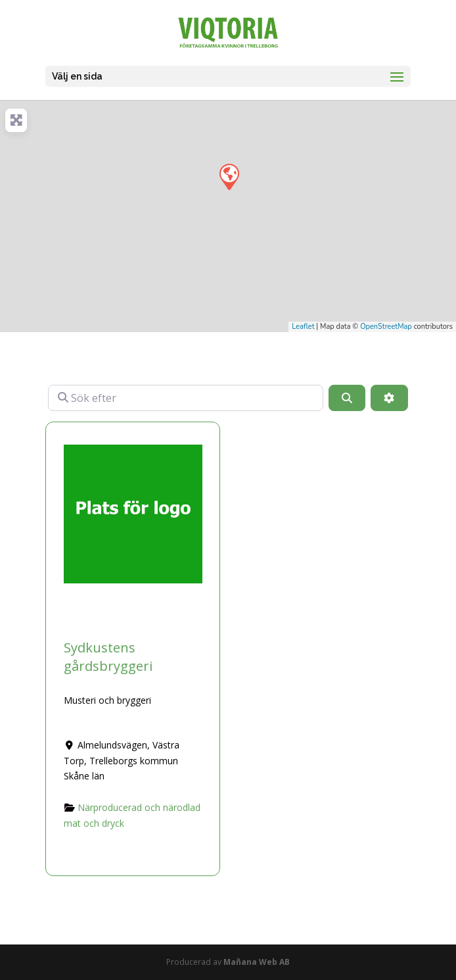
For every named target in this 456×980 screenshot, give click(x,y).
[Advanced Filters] (389, 398)
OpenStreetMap (386, 327)
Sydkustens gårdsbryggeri (108, 657)
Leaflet (303, 327)
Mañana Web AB (257, 962)
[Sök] (347, 398)
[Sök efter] (185, 398)
